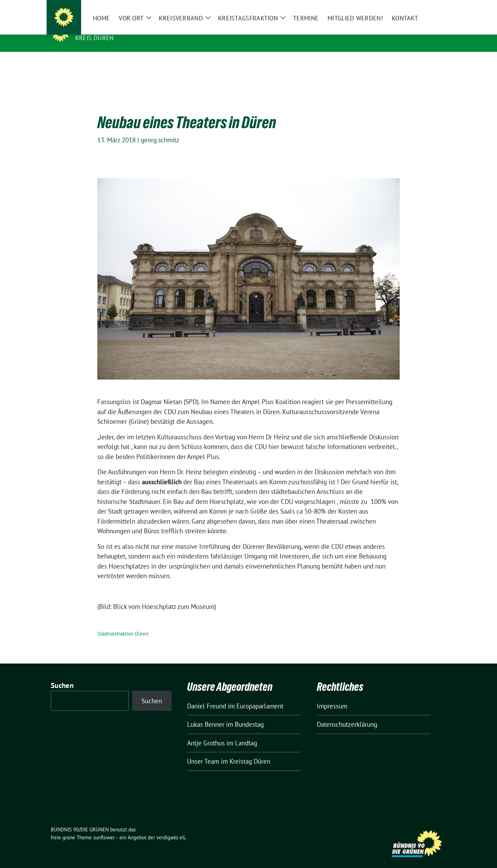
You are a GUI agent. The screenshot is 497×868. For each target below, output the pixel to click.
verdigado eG (171, 827)
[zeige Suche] (434, 7)
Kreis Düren (94, 38)
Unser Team (203, 751)
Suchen (62, 675)
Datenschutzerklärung (347, 714)
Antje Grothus (206, 732)
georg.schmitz (160, 129)
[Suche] (424, 7)
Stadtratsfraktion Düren (123, 623)
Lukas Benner (206, 714)
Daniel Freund (207, 695)
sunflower (104, 827)
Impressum (332, 695)
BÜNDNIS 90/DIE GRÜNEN (118, 28)
